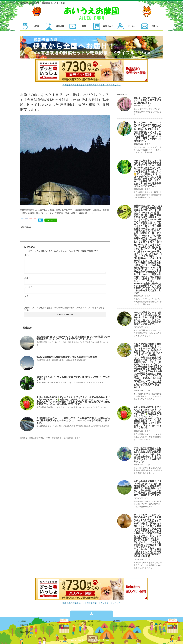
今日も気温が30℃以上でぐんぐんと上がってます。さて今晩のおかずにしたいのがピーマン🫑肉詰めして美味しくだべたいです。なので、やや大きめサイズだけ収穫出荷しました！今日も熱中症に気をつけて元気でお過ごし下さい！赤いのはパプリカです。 (73, 401)
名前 (27, 278)
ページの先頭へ (91, 614)
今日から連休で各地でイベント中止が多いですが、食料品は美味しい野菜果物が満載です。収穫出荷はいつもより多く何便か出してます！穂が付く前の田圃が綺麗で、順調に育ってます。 (147, 488)
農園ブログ (25, 632)
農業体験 (24, 625)
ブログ (147, 106)
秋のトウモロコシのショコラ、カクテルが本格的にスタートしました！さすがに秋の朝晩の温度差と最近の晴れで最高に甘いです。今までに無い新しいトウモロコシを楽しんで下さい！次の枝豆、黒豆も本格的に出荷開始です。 (147, 132)
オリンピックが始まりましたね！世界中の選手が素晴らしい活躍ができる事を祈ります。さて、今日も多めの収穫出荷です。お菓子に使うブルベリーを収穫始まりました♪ (147, 455)
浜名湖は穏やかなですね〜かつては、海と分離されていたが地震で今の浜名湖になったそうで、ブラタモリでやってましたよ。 (73, 338)
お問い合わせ (55, 625)
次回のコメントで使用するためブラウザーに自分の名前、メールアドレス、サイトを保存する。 (64, 309)
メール (28, 287)
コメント (28, 255)
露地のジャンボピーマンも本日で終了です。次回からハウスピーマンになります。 (73, 378)
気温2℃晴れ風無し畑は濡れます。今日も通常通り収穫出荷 (67, 357)
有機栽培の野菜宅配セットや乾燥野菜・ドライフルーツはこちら (91, 85)
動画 (22, 628)
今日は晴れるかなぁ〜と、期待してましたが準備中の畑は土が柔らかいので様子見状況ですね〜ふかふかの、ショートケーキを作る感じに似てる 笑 (73, 420)
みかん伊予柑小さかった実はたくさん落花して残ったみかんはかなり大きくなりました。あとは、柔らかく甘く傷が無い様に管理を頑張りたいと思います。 (147, 318)
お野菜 (23, 621)
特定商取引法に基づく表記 (89, 621)
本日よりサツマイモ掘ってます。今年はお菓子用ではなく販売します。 (147, 100)
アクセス (53, 621)
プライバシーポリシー (87, 625)
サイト (27, 296)
